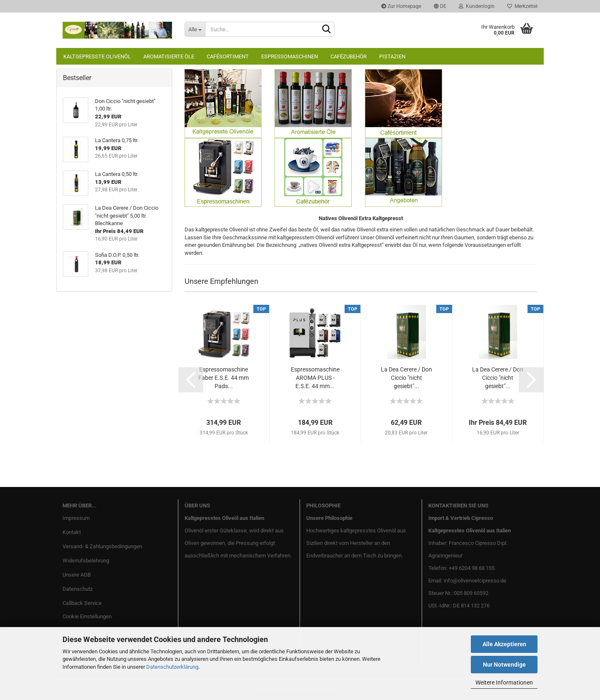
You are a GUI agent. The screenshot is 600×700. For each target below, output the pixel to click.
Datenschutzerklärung (172, 667)
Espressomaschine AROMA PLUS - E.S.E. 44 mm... (315, 378)
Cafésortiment (228, 56)
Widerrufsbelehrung (86, 561)
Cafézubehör (349, 56)
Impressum (76, 518)
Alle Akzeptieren (504, 644)
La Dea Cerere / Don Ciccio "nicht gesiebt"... (406, 378)
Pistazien (392, 56)
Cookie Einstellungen (87, 616)
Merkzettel (522, 6)
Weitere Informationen (504, 682)
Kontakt (72, 532)
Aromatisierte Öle (169, 56)
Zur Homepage (401, 6)
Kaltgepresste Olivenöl (97, 56)
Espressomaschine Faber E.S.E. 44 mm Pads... (224, 378)
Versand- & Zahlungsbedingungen (102, 546)
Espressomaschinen (290, 56)
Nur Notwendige (504, 665)
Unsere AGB (77, 575)
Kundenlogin (477, 6)
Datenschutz (77, 589)
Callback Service (82, 603)
